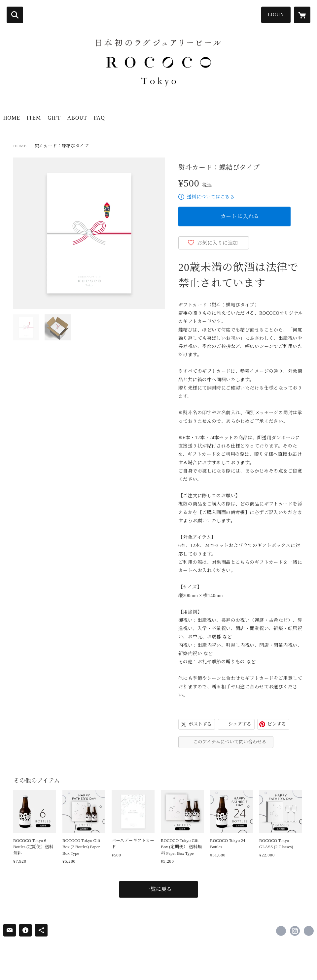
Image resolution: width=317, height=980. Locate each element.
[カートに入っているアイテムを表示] (302, 15)
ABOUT (77, 118)
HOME (12, 118)
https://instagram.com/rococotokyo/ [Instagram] (295, 931)
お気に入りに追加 (218, 243)
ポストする (200, 724)
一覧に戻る (158, 889)
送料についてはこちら (211, 197)
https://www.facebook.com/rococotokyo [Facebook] (281, 931)
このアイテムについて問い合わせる (230, 742)
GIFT (54, 118)
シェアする (240, 724)
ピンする (277, 724)
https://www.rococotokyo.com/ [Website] (309, 931)
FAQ (99, 118)
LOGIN (276, 15)
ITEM (34, 118)
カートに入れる (240, 216)
